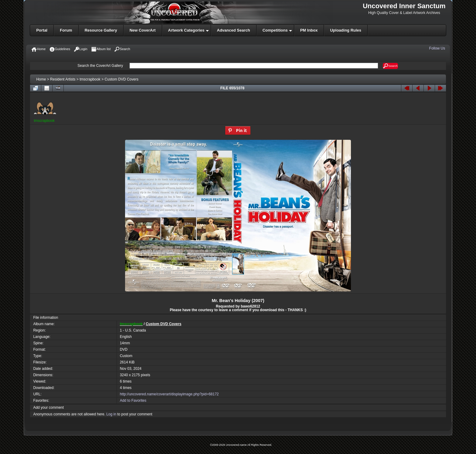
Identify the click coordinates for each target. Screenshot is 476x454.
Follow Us (438, 48)
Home (41, 79)
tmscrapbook (90, 79)
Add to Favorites (133, 401)
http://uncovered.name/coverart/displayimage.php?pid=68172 (169, 394)
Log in (111, 414)
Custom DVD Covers (122, 79)
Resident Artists (63, 79)
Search (390, 66)
